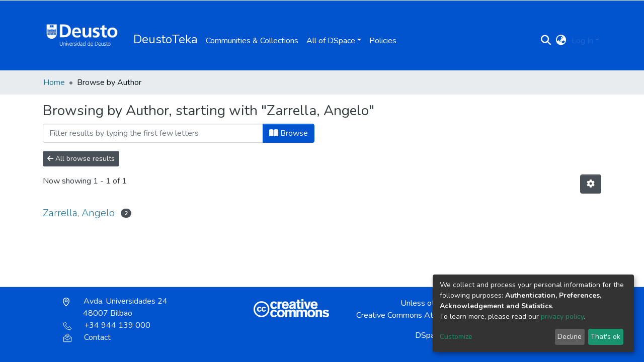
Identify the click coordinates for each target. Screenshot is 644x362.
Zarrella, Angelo (79, 213)
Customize (456, 337)
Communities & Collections (252, 41)
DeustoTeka (166, 39)
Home (54, 82)
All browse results (81, 159)
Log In (582, 41)
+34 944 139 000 (107, 325)
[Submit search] (546, 41)
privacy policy (562, 316)
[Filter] (153, 133)
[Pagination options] (591, 184)
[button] (561, 41)
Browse (289, 133)
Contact (87, 337)
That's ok (606, 337)
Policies (383, 41)
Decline (570, 337)
